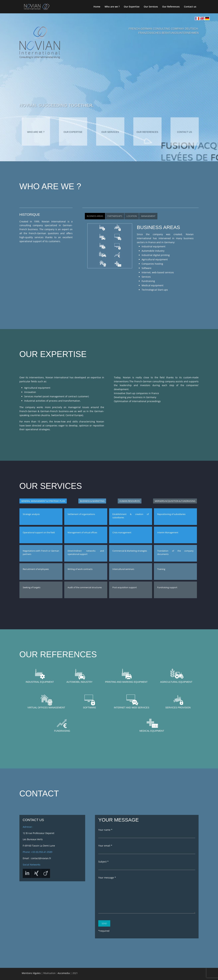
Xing (41, 871)
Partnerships (115, 216)
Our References (171, 7)
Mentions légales (31, 973)
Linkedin (23, 871)
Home (97, 7)
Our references (147, 132)
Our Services (151, 7)
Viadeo (32, 871)
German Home (205, 19)
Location (132, 216)
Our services (110, 132)
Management (148, 216)
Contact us (190, 7)
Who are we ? (112, 7)
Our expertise (73, 132)
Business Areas (95, 216)
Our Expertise (132, 7)
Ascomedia (64, 973)
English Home (200, 19)
